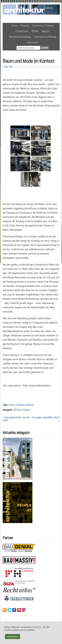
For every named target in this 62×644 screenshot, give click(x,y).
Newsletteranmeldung (20, 37)
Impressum (33, 42)
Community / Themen (43, 26)
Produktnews (22, 31)
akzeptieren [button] (12, 637)
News (15, 26)
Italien (12, 405)
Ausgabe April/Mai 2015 (46, 417)
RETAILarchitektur (22, 410)
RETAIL (35, 31)
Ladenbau (20, 405)
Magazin (46, 31)
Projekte (25, 26)
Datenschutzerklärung (45, 37)
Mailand (30, 405)
